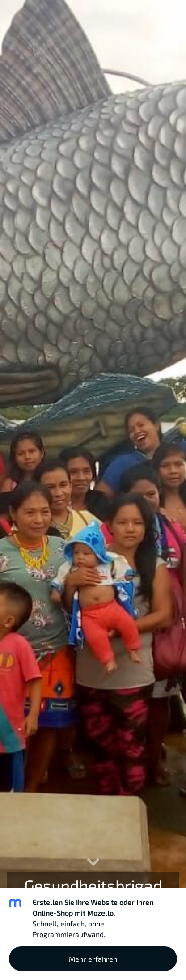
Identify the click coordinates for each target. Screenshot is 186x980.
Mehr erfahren (93, 959)
